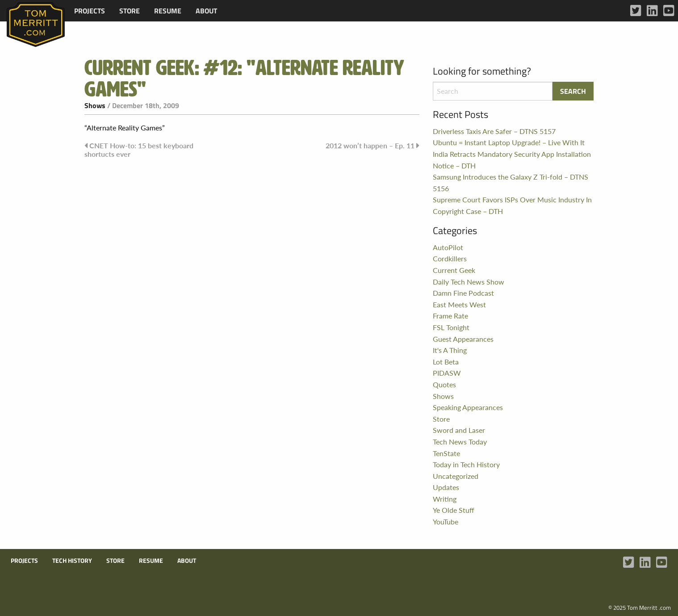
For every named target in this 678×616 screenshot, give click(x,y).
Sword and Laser (459, 430)
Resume (168, 11)
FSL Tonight (451, 327)
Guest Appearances (463, 339)
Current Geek (454, 270)
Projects (90, 11)
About (206, 11)
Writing (445, 499)
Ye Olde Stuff (454, 510)
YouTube (446, 522)
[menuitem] (90, 11)
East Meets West (459, 304)
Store (130, 11)
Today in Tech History (466, 464)
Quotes (444, 384)
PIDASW (447, 373)
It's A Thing (450, 350)
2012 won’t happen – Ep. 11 (370, 145)
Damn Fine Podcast (463, 293)
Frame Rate (450, 316)
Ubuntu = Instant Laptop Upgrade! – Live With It (509, 142)
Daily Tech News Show (469, 282)
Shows (95, 105)
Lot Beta (446, 362)
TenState (446, 453)
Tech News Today (460, 442)
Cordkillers (450, 258)
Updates (446, 487)
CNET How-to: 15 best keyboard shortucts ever (139, 150)
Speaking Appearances (468, 407)
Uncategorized (456, 476)
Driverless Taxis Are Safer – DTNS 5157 (494, 131)
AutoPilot (448, 247)
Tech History (72, 561)
